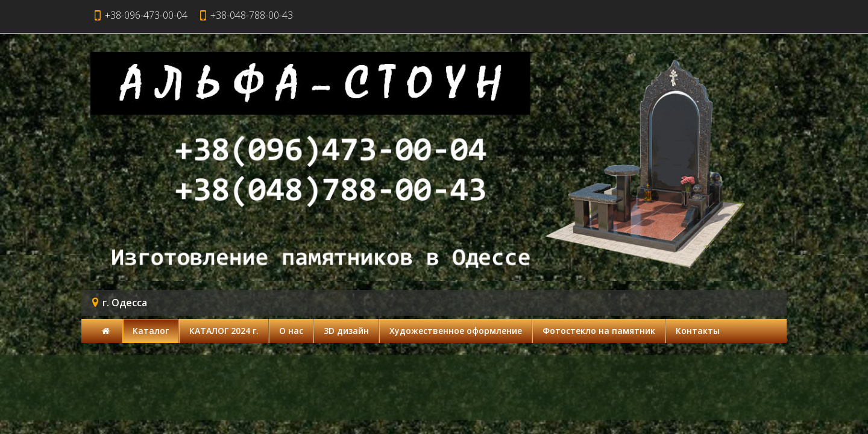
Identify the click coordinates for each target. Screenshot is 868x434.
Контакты (698, 331)
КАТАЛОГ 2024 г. (224, 331)
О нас (291, 331)
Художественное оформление (456, 331)
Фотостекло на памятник (599, 331)
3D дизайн (346, 331)
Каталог (151, 331)
